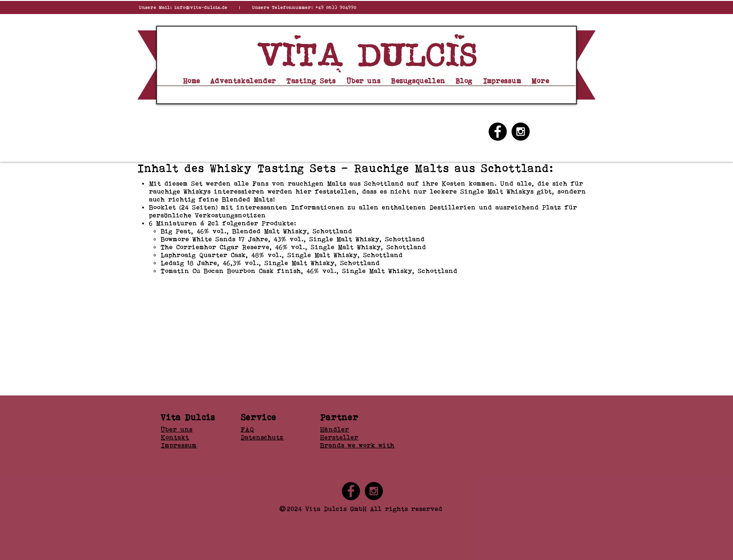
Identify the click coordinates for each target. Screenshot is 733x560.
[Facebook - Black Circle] (498, 132)
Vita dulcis (367, 56)
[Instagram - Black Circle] (521, 132)
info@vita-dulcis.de (201, 7)
